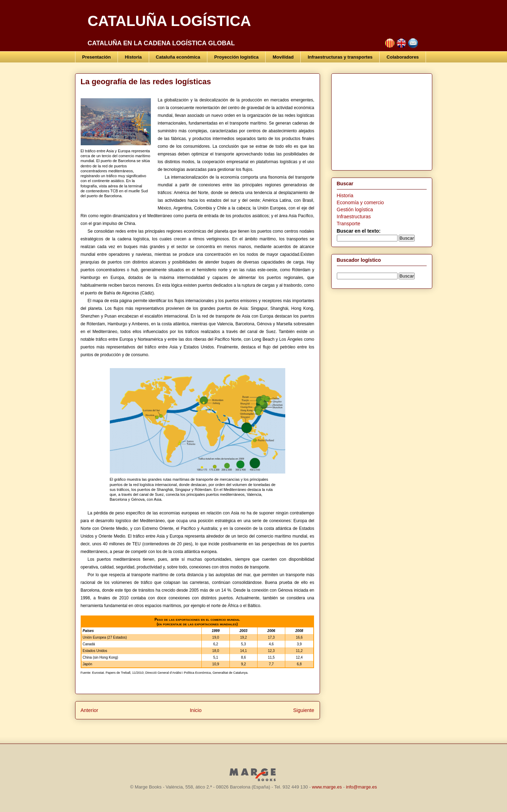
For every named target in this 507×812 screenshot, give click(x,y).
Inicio (196, 710)
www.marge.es (327, 787)
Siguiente (303, 710)
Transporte (349, 224)
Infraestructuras (354, 217)
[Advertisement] (381, 120)
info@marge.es (361, 787)
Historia (133, 57)
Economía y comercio (361, 202)
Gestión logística (355, 209)
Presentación (96, 57)
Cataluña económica (178, 57)
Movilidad (283, 57)
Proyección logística (236, 57)
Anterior (89, 710)
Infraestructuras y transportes (340, 57)
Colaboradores (403, 57)
